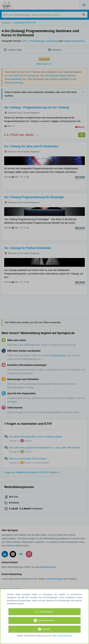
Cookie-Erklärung (64, 636)
